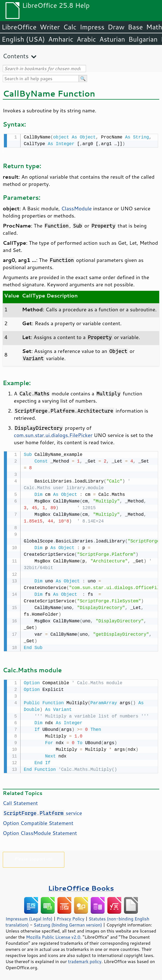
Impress (92, 27)
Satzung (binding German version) (68, 923)
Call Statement (20, 801)
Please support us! (34, 857)
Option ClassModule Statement (40, 831)
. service (42, 811)
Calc (70, 27)
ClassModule (77, 208)
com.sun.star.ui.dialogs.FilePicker (53, 435)
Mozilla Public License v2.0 (53, 935)
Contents (16, 56)
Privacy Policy (70, 917)
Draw (116, 27)
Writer (50, 27)
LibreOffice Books (81, 886)
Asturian (112, 39)
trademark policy (85, 960)
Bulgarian (143, 39)
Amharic (61, 39)
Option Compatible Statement (38, 821)
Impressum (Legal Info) (29, 917)
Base (135, 27)
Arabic (86, 39)
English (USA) (23, 39)
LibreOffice (19, 27)
